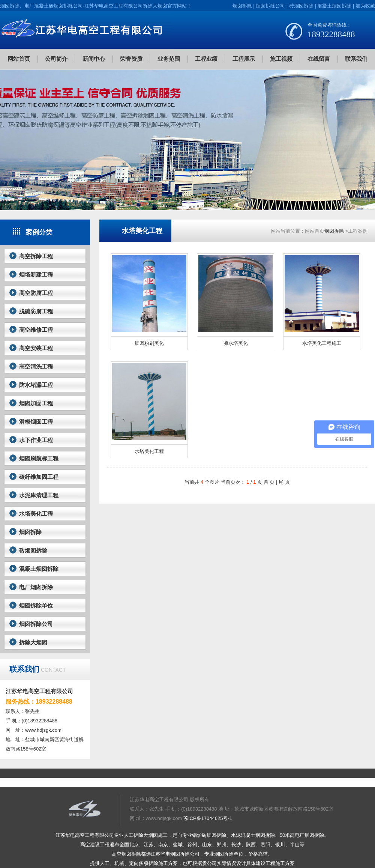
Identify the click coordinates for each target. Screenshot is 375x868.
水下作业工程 (36, 440)
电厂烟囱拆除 (36, 587)
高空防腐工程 (36, 293)
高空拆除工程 (36, 256)
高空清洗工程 (36, 366)
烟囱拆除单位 (36, 605)
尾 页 (284, 482)
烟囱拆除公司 (270, 6)
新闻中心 (94, 59)
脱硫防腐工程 (36, 311)
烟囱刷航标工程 (39, 458)
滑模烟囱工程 (36, 422)
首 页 (269, 482)
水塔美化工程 (36, 514)
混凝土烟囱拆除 (334, 6)
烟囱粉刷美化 (149, 343)
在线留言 (319, 59)
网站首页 (19, 59)
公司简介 (56, 59)
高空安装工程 (36, 348)
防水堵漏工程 (36, 385)
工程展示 (244, 59)
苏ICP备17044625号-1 (208, 818)
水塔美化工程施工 (322, 343)
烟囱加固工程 (36, 403)
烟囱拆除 (242, 6)
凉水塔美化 (236, 343)
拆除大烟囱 (33, 642)
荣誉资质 (131, 59)
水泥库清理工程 (39, 495)
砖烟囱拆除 (301, 6)
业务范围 (169, 59)
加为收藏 (365, 6)
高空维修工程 (36, 330)
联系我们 (356, 59)
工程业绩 (206, 59)
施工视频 (281, 59)
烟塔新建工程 (36, 275)
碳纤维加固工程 (39, 477)
